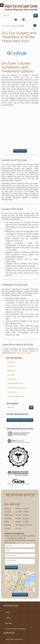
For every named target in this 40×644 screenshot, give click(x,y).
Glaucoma (11, 371)
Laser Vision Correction (14, 639)
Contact (8, 618)
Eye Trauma (12, 392)
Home (7, 612)
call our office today (24, 353)
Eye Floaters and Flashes (17, 388)
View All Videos (20, 151)
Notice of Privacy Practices (15, 629)
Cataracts (11, 366)
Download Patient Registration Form (20, 420)
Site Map (8, 623)
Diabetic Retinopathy (15, 383)
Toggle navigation (2, 5)
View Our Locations (20, 595)
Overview (11, 362)
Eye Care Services (9, 26)
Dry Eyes (11, 375)
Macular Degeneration (16, 396)
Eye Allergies (12, 379)
